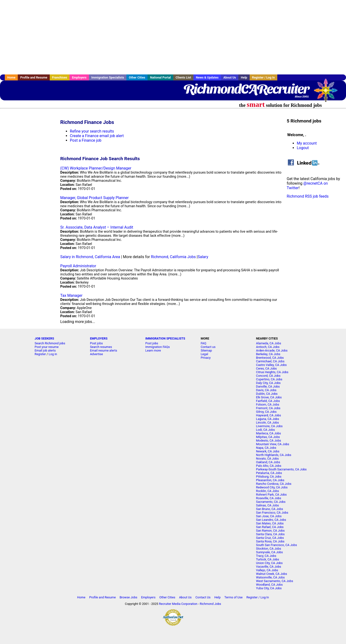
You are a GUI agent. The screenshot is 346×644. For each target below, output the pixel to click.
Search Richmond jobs (50, 343)
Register (40, 354)
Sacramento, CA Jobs (271, 502)
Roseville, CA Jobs (269, 498)
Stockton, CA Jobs (269, 549)
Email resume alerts (103, 350)
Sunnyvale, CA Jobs (270, 552)
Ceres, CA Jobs (266, 368)
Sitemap (206, 350)
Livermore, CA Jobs (269, 426)
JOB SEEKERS (44, 338)
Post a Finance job (86, 140)
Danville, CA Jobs (268, 386)
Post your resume (47, 347)
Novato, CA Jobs (267, 459)
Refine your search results (92, 131)
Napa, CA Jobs (266, 448)
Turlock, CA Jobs (268, 559)
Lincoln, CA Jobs (268, 422)
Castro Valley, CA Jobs (272, 365)
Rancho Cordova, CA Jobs (274, 484)
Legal (204, 354)
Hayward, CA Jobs (269, 415)
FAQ (203, 343)
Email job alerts (45, 350)
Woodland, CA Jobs (269, 585)
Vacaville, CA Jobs (269, 567)
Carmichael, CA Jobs (270, 361)
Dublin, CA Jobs (267, 394)
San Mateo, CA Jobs (270, 523)
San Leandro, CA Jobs (271, 520)
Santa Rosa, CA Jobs (270, 541)
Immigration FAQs (158, 347)
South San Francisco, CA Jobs (277, 545)
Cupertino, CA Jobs (269, 379)
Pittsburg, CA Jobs (269, 477)
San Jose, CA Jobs (269, 516)
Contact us (208, 347)
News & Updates (207, 77)
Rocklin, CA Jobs (268, 491)
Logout (303, 148)
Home (11, 77)
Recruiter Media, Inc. (328, 93)
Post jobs (96, 343)
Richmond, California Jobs (173, 257)
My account (307, 143)
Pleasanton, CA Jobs (270, 480)
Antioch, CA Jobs (268, 347)
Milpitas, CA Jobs (268, 437)
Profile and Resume (34, 77)
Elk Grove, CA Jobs (269, 397)
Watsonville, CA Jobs (270, 577)
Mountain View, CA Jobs (273, 444)
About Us (230, 77)
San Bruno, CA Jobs (270, 509)
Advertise (96, 354)
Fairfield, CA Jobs (268, 401)
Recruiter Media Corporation (178, 604)
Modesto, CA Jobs (269, 440)
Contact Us (203, 597)
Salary (203, 257)
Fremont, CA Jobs (268, 408)
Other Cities (137, 77)
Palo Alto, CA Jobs (269, 466)
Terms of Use (234, 597)
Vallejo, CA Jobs (267, 570)
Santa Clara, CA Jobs (270, 534)
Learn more (153, 350)
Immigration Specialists (108, 77)
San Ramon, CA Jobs (270, 531)
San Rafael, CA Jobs (270, 527)
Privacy (206, 358)
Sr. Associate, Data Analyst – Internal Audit (97, 227)
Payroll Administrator (78, 266)
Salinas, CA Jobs (268, 505)
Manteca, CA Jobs (269, 433)
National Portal (160, 77)
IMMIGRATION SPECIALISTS (165, 338)
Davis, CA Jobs (266, 390)
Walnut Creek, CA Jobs (272, 574)
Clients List (183, 77)
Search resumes (101, 347)
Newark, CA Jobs (268, 451)
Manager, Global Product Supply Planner (95, 198)
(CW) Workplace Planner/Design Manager (96, 168)
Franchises (60, 77)
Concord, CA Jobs (268, 376)
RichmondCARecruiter (246, 89)
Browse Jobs (129, 597)
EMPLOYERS (99, 338)
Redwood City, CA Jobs (272, 487)
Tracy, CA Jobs (266, 556)
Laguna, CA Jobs (268, 419)
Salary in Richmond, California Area (90, 257)
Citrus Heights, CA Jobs (272, 372)
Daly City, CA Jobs (268, 383)
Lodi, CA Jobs (266, 430)
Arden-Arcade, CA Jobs (272, 350)
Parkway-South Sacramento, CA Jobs (281, 469)
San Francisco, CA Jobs (272, 513)
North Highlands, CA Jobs (274, 455)
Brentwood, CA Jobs (270, 358)
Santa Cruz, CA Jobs (270, 538)
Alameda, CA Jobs (269, 343)
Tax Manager (71, 295)
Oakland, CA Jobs (268, 462)
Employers (79, 77)
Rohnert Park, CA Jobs (272, 495)
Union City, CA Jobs (269, 563)
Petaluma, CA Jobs (269, 473)
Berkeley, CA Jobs (268, 354)
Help (244, 77)
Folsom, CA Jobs (268, 404)
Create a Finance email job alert (97, 136)
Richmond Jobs (210, 604)
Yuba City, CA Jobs (269, 588)
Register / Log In (263, 77)
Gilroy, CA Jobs (266, 412)
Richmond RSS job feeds (308, 196)
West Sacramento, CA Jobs (275, 581)
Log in (53, 354)
